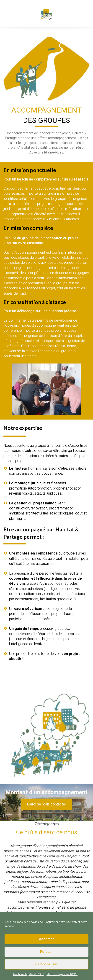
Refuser (46, 952)
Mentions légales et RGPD (29, 974)
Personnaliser (46, 964)
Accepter (46, 939)
